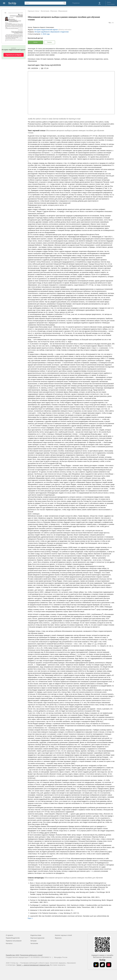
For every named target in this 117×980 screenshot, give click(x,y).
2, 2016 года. (45, 34)
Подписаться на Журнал (14, 55)
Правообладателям (13, 938)
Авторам (33, 941)
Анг (113, 23)
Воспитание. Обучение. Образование (54, 11)
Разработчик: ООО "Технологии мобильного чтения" (24, 955)
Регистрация (111, 4)
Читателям (34, 943)
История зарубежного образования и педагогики (52, 32)
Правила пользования (14, 941)
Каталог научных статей (63, 935)
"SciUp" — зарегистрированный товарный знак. (33, 965)
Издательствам (36, 935)
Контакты (9, 943)
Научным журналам (37, 938)
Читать (35, 42)
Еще (29, 918)
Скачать (49, 42)
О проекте (9, 935)
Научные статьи (33, 11)
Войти (109, 2)
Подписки (76, 3)
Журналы (58, 938)
